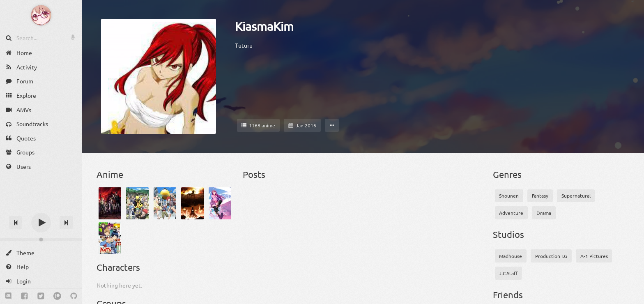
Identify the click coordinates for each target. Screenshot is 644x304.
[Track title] (41, 208)
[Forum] (41, 81)
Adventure (511, 213)
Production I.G (551, 256)
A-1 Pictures (594, 256)
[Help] (41, 267)
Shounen (509, 196)
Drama (544, 213)
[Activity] (41, 67)
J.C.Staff (508, 273)
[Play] (41, 223)
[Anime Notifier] (41, 15)
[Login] (41, 281)
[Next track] (66, 223)
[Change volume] (41, 240)
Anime (110, 174)
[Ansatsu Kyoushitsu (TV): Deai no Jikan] (165, 203)
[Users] (41, 167)
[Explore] (41, 96)
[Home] (41, 53)
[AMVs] (41, 109)
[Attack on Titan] (192, 203)
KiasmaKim (264, 26)
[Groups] (41, 152)
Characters (118, 267)
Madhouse (511, 256)
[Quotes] (41, 138)
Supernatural (576, 196)
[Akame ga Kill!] (110, 203)
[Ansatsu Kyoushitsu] (137, 203)
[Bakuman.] (110, 238)
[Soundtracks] (41, 124)
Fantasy (540, 196)
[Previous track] (16, 223)
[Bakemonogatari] (220, 203)
